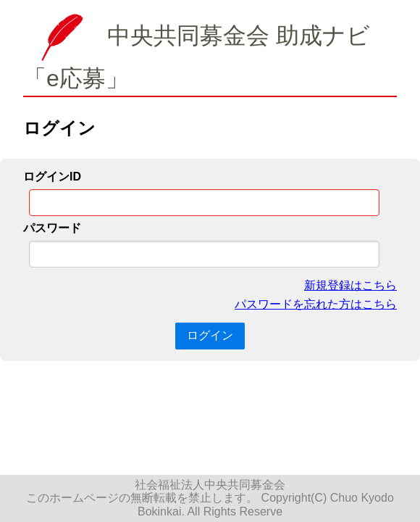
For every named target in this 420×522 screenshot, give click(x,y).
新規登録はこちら (350, 285)
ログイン (210, 335)
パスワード (52, 228)
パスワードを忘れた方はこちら (316, 304)
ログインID (52, 177)
